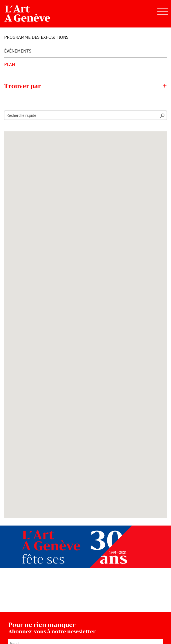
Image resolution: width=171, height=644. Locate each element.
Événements (18, 51)
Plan (9, 64)
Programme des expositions (36, 37)
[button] (50, 303)
